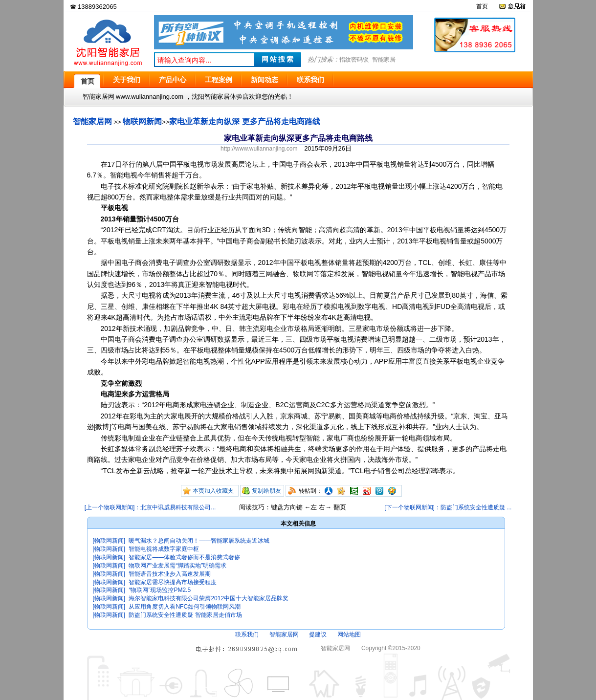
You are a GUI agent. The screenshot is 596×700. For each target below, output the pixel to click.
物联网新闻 (142, 121)
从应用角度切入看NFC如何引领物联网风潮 (185, 607)
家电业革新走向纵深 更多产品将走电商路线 (244, 121)
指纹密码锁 (354, 60)
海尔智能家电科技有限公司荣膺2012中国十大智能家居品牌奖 (209, 598)
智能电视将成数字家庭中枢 (164, 549)
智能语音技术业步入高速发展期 (170, 574)
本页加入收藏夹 (213, 491)
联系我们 (247, 634)
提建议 (318, 634)
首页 (482, 6)
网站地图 (349, 634)
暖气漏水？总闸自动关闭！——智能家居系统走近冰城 (199, 541)
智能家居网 (92, 121)
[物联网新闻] (109, 541)
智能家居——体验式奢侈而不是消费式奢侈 (184, 557)
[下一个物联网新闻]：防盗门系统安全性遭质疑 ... (448, 507)
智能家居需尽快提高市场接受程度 (173, 582)
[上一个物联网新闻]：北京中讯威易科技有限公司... (150, 507)
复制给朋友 (266, 491)
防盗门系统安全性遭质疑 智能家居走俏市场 (185, 615)
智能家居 (384, 60)
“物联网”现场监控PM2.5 (160, 590)
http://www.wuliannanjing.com (259, 149)
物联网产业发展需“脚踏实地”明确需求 (177, 566)
